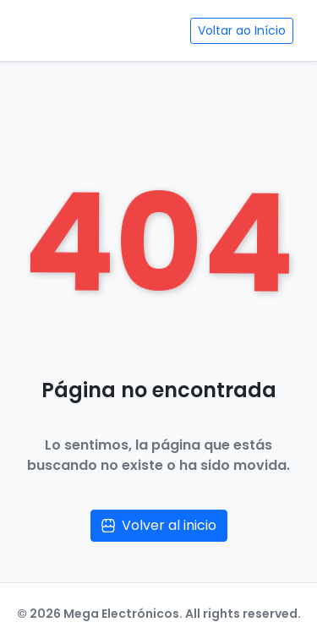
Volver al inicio (159, 525)
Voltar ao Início (242, 30)
